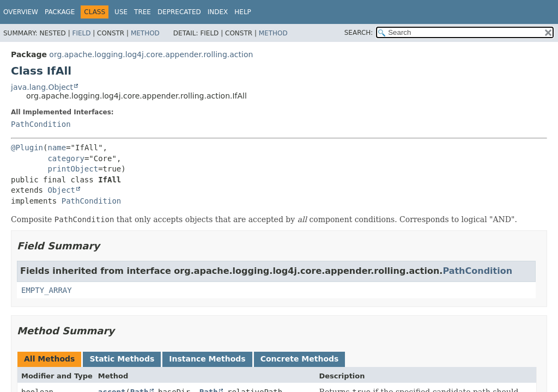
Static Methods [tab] (122, 359)
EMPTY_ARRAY (47, 290)
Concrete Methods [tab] (300, 359)
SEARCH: (359, 33)
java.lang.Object (42, 87)
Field (81, 33)
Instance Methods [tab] (207, 359)
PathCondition (41, 124)
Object (61, 190)
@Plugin (27, 148)
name (57, 148)
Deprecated (179, 12)
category (66, 158)
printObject (73, 169)
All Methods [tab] (49, 359)
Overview (21, 12)
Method (145, 33)
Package (60, 12)
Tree (142, 12)
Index (218, 12)
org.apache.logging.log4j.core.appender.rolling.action (151, 54)
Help (243, 12)
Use (121, 12)
